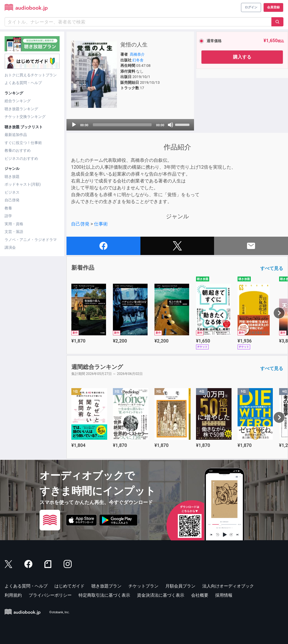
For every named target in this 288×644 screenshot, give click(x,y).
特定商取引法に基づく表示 (104, 595)
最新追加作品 (16, 135)
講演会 (10, 247)
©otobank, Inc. (59, 612)
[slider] (122, 125)
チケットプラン (143, 586)
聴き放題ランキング (21, 109)
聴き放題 (12, 177)
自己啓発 (12, 200)
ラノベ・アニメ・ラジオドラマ (31, 240)
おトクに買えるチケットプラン (31, 75)
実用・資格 (14, 224)
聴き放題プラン (106, 586)
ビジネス (12, 192)
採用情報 (224, 595)
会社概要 (200, 595)
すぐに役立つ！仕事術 (23, 143)
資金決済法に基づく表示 (161, 595)
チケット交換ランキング (25, 117)
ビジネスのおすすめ (21, 158)
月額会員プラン (180, 586)
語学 (8, 216)
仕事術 (101, 224)
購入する (242, 57)
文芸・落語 (14, 232)
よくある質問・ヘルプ (23, 83)
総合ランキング (18, 101)
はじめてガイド (69, 586)
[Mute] (171, 125)
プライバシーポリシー (50, 595)
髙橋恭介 (137, 54)
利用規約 (13, 595)
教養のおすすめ (18, 150)
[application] (130, 125)
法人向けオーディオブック (228, 586)
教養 (8, 208)
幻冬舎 (138, 60)
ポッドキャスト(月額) (23, 184)
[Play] (74, 125)
